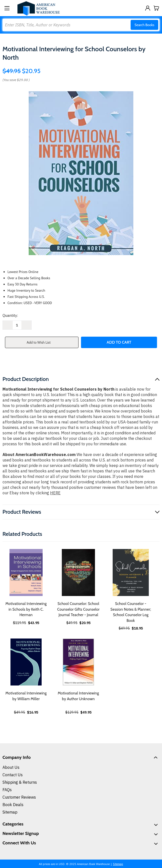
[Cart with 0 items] (156, 8)
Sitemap (10, 812)
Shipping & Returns (20, 782)
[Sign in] (148, 8)
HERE (55, 493)
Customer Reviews (19, 797)
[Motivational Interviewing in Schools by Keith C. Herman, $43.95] (26, 572)
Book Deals (13, 805)
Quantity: (10, 315)
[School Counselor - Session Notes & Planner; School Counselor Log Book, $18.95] (131, 572)
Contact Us (13, 775)
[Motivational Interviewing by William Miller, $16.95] (26, 662)
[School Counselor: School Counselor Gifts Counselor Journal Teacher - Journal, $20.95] (78, 572)
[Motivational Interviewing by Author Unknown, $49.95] (78, 662)
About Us (11, 767)
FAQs (7, 790)
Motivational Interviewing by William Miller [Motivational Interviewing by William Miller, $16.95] (26, 696)
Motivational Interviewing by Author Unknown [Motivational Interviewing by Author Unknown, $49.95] (78, 696)
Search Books (144, 25)
